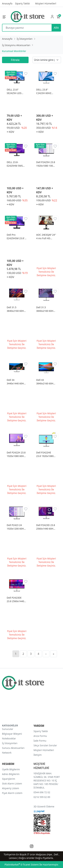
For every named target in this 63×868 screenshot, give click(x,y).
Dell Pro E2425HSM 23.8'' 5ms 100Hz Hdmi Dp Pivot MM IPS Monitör (16, 237)
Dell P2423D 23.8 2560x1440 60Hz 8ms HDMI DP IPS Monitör (46, 527)
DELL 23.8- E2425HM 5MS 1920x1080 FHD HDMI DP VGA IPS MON (17, 164)
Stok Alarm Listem (12, 784)
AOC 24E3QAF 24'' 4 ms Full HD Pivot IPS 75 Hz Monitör (46, 237)
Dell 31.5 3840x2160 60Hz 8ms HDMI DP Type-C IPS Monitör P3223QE (46, 309)
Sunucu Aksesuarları (13, 748)
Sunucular (8, 729)
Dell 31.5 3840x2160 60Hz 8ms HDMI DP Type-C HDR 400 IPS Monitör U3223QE (16, 309)
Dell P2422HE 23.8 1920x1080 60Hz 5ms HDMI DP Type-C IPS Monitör (45, 454)
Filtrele (15, 60)
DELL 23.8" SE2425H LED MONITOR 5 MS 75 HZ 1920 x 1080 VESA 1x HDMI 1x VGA (15, 91)
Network (7, 753)
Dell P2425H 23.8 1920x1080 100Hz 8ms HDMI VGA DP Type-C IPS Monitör (46, 164)
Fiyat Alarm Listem (12, 793)
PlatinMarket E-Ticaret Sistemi (22, 865)
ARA (56, 28)
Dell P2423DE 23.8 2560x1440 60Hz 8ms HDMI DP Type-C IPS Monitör (16, 600)
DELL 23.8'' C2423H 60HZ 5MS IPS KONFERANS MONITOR (44, 91)
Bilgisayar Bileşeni (12, 734)
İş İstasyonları (10, 743)
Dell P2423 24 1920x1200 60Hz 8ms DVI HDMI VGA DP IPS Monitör (16, 527)
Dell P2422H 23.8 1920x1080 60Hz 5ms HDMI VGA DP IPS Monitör (16, 454)
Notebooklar (9, 738)
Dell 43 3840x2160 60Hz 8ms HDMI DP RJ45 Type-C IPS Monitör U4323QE (46, 382)
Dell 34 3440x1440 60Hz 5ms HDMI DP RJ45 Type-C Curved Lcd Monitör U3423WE (16, 382)
